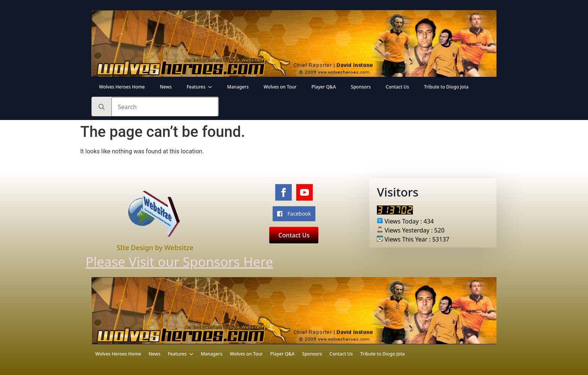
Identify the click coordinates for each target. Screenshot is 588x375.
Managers (238, 87)
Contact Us (397, 87)
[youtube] (304, 192)
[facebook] (283, 192)
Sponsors (361, 87)
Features (196, 87)
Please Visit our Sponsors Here (169, 262)
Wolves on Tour (280, 87)
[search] (102, 107)
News (166, 87)
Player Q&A (324, 87)
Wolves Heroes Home (122, 87)
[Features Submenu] (212, 87)
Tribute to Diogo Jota (446, 87)
